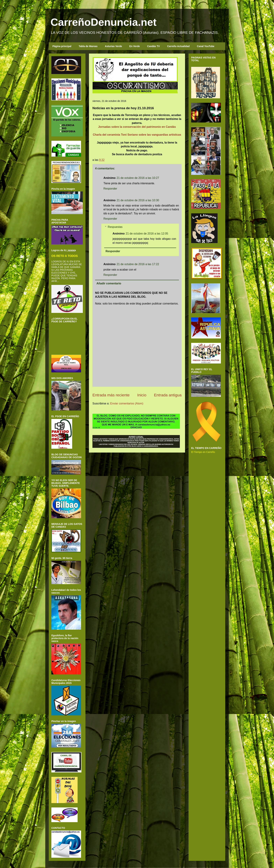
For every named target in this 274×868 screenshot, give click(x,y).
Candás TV (153, 46)
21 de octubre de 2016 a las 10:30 (138, 200)
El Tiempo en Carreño (203, 452)
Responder (110, 189)
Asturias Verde (113, 46)
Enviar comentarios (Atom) (127, 403)
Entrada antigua (168, 395)
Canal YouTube (206, 46)
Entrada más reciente (111, 395)
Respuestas (115, 227)
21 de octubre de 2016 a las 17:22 (138, 264)
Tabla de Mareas (88, 46)
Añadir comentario (109, 283)
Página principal (62, 46)
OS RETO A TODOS (65, 256)
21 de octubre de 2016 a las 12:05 (147, 234)
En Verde (135, 46)
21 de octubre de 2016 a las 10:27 (138, 178)
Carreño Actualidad (178, 46)
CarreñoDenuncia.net (104, 22)
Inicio (142, 395)
